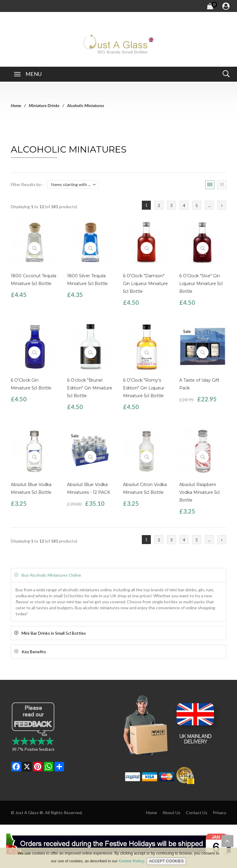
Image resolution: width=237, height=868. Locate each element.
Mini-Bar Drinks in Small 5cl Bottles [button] (54, 633)
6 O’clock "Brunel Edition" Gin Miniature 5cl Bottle (90, 388)
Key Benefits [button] (34, 652)
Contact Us (197, 813)
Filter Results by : (27, 184)
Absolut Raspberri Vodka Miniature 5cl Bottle (199, 492)
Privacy (219, 813)
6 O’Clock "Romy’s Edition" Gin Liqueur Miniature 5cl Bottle (144, 388)
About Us (171, 813)
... (209, 205)
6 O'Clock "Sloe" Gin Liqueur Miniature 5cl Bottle (201, 284)
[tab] (118, 575)
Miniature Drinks (44, 105)
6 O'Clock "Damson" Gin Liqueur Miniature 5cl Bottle (145, 284)
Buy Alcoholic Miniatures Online (51, 575)
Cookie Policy (131, 862)
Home (16, 105)
